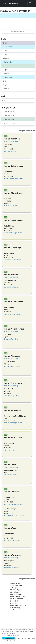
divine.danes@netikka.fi (12, 205)
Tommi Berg (12, 633)
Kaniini (5, 51)
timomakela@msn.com (12, 151)
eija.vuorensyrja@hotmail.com (14, 515)
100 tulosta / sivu (9, 123)
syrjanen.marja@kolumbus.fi (14, 260)
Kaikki (5, 43)
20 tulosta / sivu (8, 116)
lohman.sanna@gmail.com (13, 423)
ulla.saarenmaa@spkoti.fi (13, 540)
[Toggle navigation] (30, 3)
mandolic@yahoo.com (12, 287)
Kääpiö (5, 54)
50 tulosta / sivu (8, 119)
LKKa (6, 136)
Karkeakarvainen (9, 47)
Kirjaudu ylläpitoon (9, 638)
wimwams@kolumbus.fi (12, 567)
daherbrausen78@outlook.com (15, 178)
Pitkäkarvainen (8, 77)
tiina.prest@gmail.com (12, 339)
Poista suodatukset (18, 31)
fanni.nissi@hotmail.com (12, 366)
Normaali (6, 58)
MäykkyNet (11, 3)
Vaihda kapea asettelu (13, 636)
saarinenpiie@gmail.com (12, 314)
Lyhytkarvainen (8, 62)
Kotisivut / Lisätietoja (11, 141)
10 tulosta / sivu (8, 112)
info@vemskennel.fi (11, 475)
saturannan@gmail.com (12, 396)
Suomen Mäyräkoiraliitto (26, 638)
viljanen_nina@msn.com (12, 450)
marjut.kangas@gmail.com (13, 504)
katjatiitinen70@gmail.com (13, 233)
